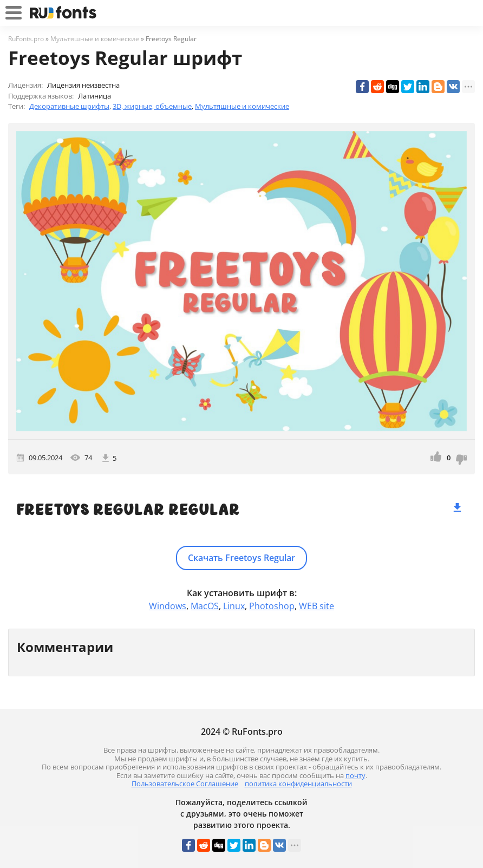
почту (355, 775)
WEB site (316, 606)
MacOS (205, 606)
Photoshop (272, 606)
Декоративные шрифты (69, 106)
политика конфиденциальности (298, 784)
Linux (234, 606)
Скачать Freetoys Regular (241, 558)
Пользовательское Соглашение (185, 784)
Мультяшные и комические (242, 106)
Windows (168, 606)
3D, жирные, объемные (152, 106)
